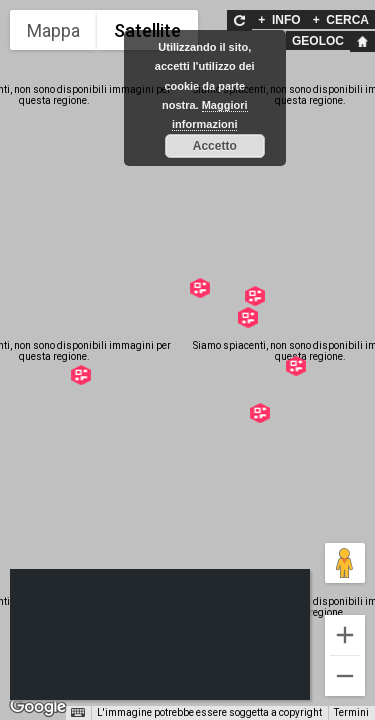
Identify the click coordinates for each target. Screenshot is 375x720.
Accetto (215, 146)
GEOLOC (318, 41)
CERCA (341, 20)
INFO (279, 20)
